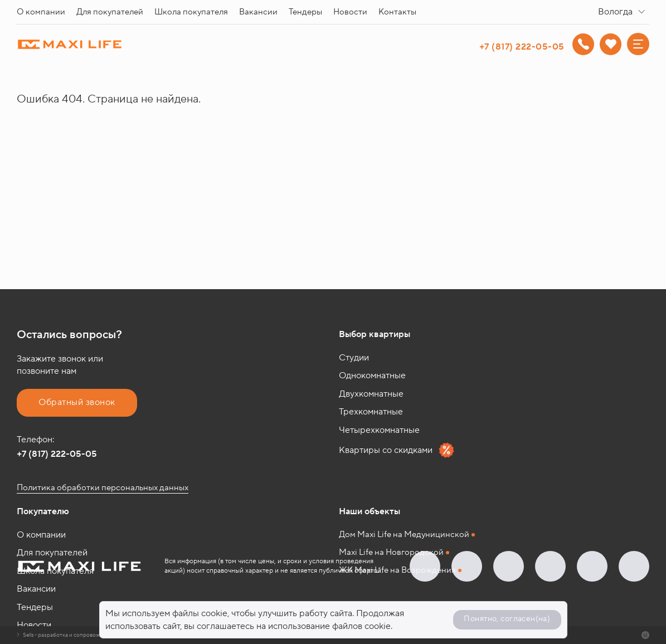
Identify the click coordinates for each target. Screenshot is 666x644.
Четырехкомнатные (379, 430)
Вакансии (258, 12)
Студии (354, 358)
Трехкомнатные (371, 412)
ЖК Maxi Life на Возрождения (397, 570)
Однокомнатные (372, 375)
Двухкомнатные (371, 394)
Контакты (397, 12)
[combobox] (624, 12)
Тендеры (305, 12)
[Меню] (638, 44)
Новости (350, 12)
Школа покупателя (191, 12)
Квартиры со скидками (397, 450)
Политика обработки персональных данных (103, 488)
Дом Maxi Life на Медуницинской (404, 535)
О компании (41, 12)
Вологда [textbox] (615, 12)
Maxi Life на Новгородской (391, 552)
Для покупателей (110, 12)
